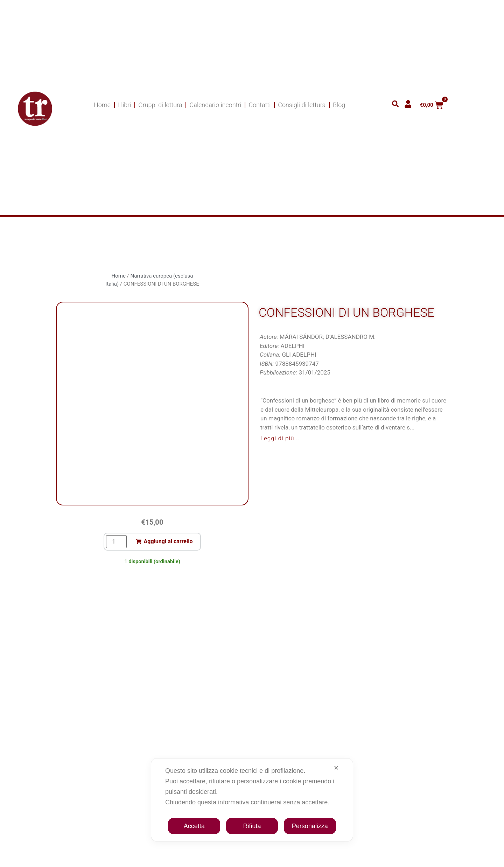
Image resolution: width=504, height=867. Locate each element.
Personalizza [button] (310, 826)
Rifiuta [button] (252, 826)
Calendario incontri (216, 105)
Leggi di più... (280, 438)
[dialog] (252, 800)
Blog (339, 105)
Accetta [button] (194, 826)
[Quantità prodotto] (116, 542)
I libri (124, 105)
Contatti (260, 105)
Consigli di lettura (302, 105)
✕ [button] (336, 768)
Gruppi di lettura (160, 105)
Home (102, 105)
